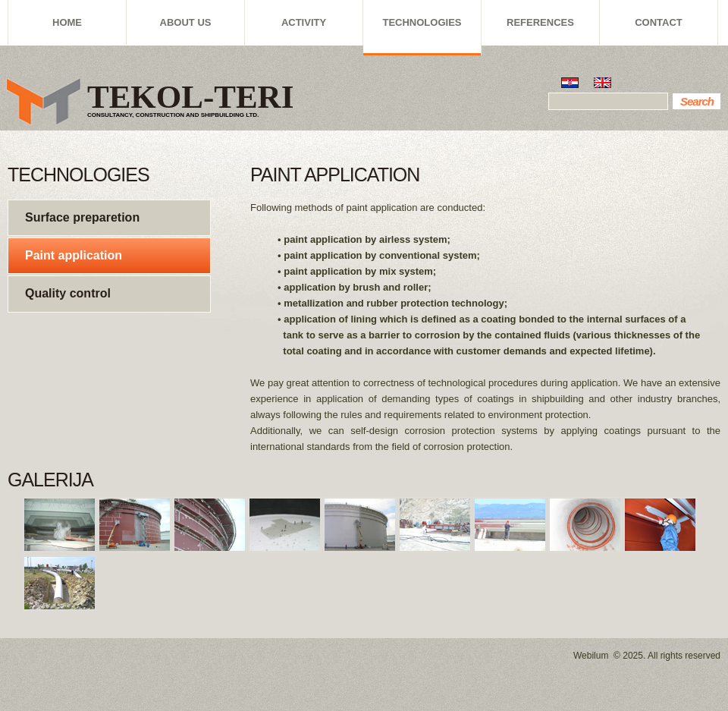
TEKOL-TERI (190, 97)
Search (697, 101)
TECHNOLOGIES (422, 22)
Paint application (74, 255)
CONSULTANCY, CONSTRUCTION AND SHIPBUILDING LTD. (173, 115)
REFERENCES (540, 22)
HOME (67, 22)
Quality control (68, 293)
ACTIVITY (304, 22)
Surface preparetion (82, 217)
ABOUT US (186, 22)
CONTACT (659, 22)
